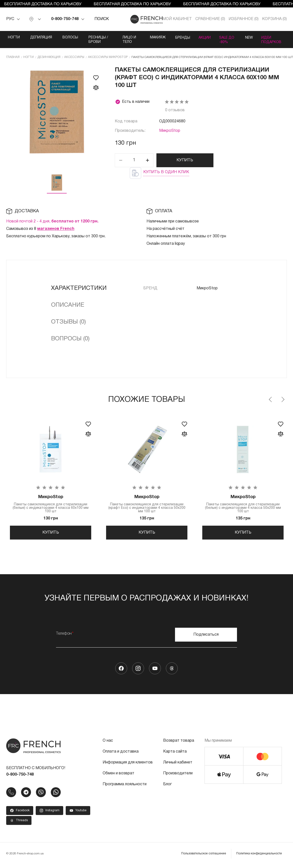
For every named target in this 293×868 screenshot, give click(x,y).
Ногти (14, 38)
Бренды (178, 38)
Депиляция (41, 38)
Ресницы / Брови (98, 40)
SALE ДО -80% (226, 40)
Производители (178, 776)
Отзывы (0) (68, 322)
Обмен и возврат (118, 776)
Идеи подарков (272, 40)
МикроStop (170, 131)
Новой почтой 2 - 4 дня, (52, 221)
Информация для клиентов (128, 765)
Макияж (152, 38)
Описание (68, 305)
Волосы (70, 38)
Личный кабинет (178, 765)
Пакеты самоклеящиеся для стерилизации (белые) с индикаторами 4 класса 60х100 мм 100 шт (51, 504)
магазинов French (56, 229)
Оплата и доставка (121, 754)
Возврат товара (179, 743)
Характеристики (79, 288)
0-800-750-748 (65, 19)
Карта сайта (175, 754)
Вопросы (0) (70, 339)
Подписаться (206, 637)
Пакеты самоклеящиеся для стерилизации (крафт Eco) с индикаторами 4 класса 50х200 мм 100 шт (147, 504)
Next (283, 399)
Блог (167, 787)
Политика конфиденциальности (259, 856)
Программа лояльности (125, 787)
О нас (108, 743)
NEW (248, 38)
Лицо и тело (126, 40)
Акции (202, 38)
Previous (271, 399)
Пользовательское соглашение (204, 856)
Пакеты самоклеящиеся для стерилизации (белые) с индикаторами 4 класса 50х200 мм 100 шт (243, 504)
